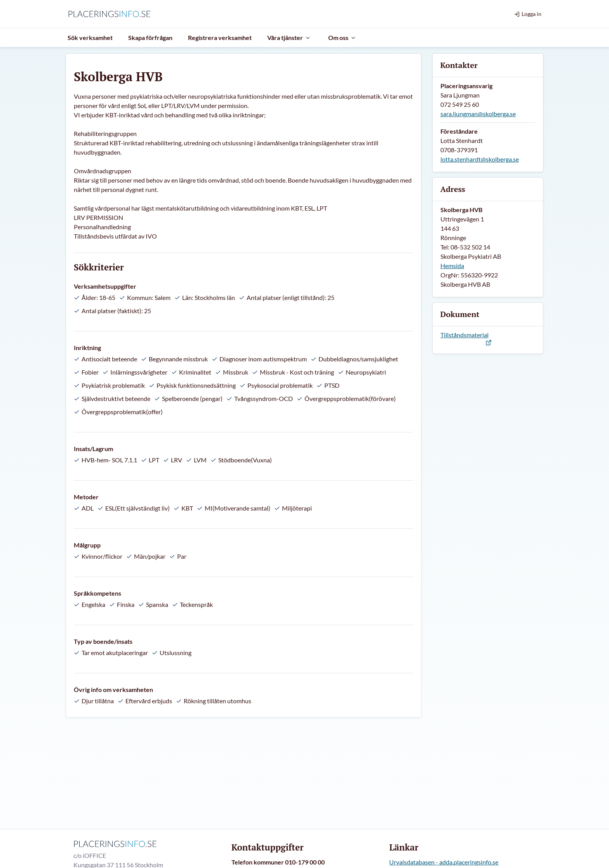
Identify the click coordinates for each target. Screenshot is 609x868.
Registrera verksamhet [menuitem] (220, 37)
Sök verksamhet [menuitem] (90, 37)
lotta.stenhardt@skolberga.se (480, 159)
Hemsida (452, 266)
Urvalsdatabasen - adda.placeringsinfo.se (444, 862)
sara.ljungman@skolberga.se (478, 114)
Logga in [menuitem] (528, 14)
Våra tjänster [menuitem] (289, 37)
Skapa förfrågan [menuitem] (150, 37)
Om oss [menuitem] (342, 37)
